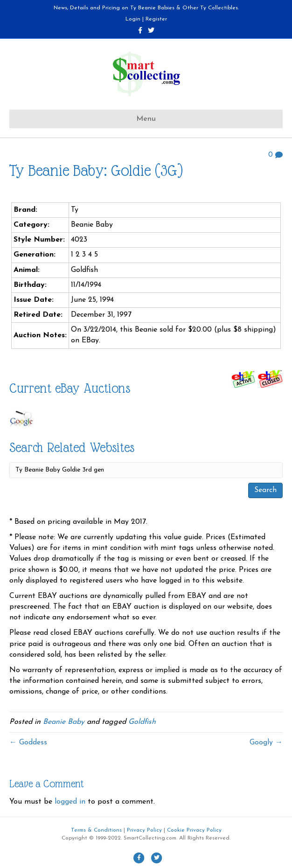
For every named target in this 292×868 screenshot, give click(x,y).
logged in (70, 802)
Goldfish (142, 722)
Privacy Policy (144, 830)
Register (156, 19)
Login (133, 19)
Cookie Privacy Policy (194, 830)
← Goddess (28, 743)
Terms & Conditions (96, 830)
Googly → (266, 743)
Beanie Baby (64, 722)
